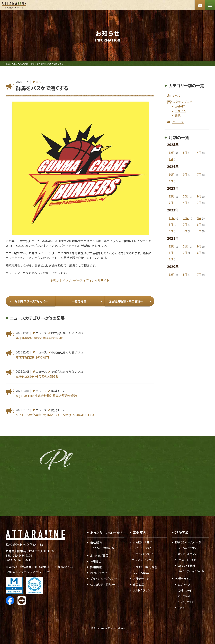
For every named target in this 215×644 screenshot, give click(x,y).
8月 (185, 153)
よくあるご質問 (99, 555)
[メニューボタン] (210, 5)
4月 (199, 153)
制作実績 (182, 532)
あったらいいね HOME (106, 532)
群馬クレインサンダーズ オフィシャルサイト (80, 280)
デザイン (181, 111)
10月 (172, 174)
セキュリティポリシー (103, 584)
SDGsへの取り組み (103, 548)
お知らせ (96, 561)
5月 (171, 231)
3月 (185, 231)
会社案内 (96, 542)
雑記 (178, 116)
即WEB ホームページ (188, 542)
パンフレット (184, 596)
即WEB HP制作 (142, 542)
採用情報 (96, 567)
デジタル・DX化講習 (145, 567)
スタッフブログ (182, 102)
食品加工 (138, 584)
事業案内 (139, 532)
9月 (185, 174)
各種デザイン (141, 579)
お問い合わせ (99, 573)
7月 (199, 174)
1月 (171, 159)
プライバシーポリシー (104, 579)
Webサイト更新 (186, 565)
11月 (172, 218)
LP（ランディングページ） (191, 571)
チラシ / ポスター (187, 602)
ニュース (41, 82)
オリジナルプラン (145, 554)
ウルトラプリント (143, 590)
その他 (181, 608)
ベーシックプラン (145, 548)
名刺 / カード (185, 590)
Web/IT (180, 106)
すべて (176, 95)
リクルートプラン (144, 560)
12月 (172, 153)
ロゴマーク (184, 585)
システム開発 (141, 573)
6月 (199, 224)
